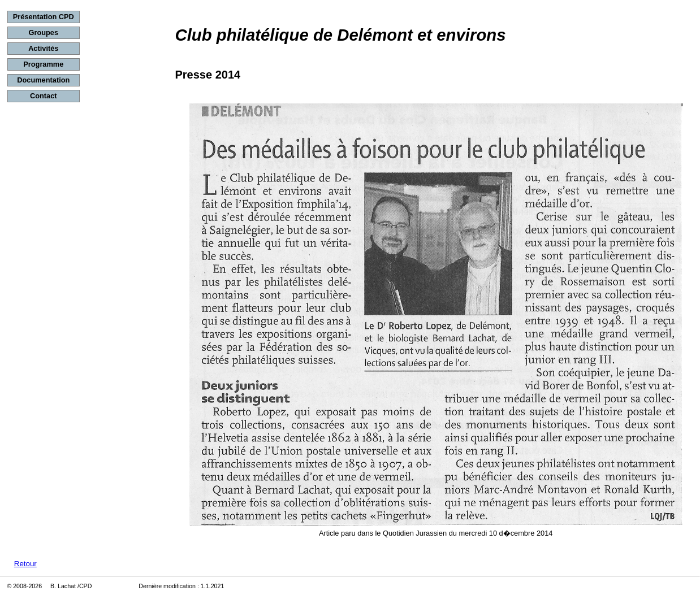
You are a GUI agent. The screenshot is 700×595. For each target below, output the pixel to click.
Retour (25, 564)
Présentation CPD (44, 17)
